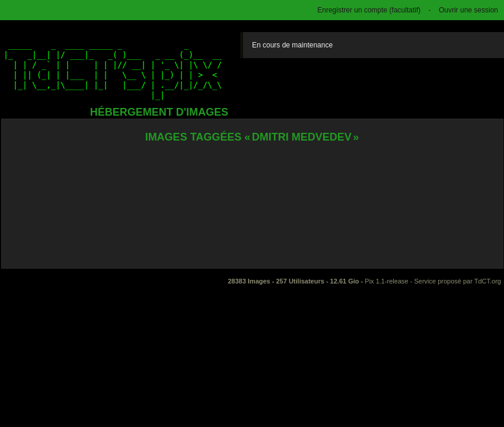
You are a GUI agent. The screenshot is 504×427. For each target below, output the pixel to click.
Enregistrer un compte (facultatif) (369, 10)
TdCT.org (488, 281)
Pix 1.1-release (386, 281)
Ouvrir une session (468, 10)
